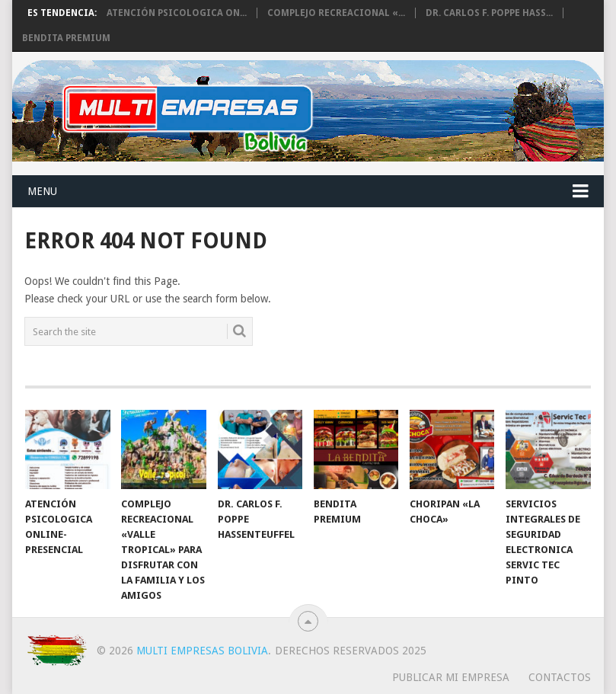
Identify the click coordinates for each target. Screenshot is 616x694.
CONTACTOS (560, 677)
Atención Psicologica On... (177, 13)
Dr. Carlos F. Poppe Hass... (489, 13)
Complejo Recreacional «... (336, 13)
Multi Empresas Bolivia (202, 651)
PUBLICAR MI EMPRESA (451, 677)
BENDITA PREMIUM (66, 38)
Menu (42, 191)
